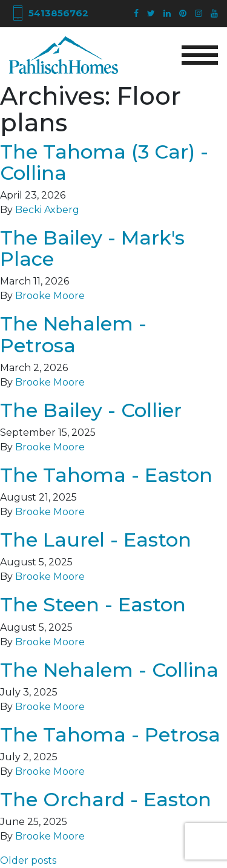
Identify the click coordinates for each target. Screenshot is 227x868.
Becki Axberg (47, 210)
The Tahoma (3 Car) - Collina (104, 162)
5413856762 (49, 13)
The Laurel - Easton (96, 540)
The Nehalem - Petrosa (73, 334)
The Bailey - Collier (91, 410)
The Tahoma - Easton (106, 475)
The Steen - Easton (93, 604)
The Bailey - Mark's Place (92, 248)
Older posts (28, 860)
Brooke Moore (50, 296)
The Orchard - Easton (106, 799)
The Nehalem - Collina (109, 670)
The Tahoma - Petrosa (110, 735)
